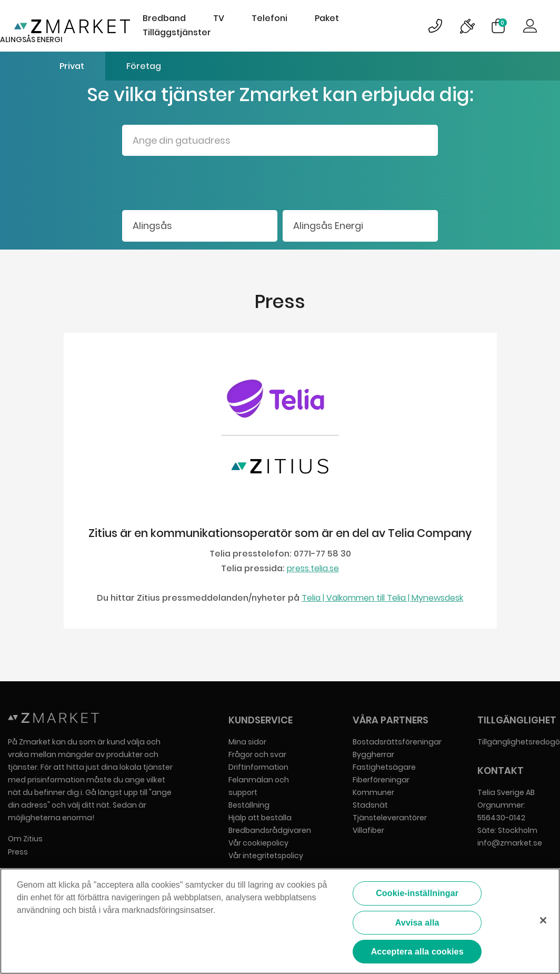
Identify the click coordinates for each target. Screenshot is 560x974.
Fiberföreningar (381, 780)
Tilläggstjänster (177, 32)
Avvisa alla (417, 923)
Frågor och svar (257, 754)
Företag (144, 66)
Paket (327, 18)
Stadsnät (370, 805)
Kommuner (373, 792)
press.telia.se (313, 568)
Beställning (249, 805)
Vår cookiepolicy (258, 843)
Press (18, 852)
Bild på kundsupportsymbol (435, 26)
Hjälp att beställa (260, 818)
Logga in (530, 26)
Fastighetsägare (384, 767)
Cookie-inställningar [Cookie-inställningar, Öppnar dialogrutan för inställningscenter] (417, 893)
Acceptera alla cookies (417, 952)
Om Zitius (25, 839)
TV (219, 18)
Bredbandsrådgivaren (270, 830)
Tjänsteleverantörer (390, 818)
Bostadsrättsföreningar (397, 742)
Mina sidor (247, 742)
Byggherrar (373, 754)
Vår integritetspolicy (266, 856)
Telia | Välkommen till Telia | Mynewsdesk (382, 598)
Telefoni (269, 18)
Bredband (164, 18)
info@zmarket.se (510, 843)
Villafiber (368, 830)
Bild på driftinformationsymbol (467, 26)
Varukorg (503, 23)
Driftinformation (258, 767)
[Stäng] (543, 920)
